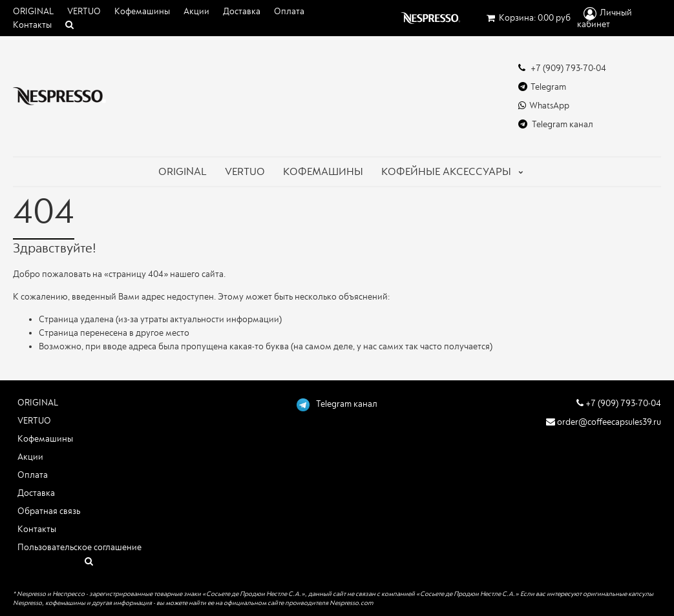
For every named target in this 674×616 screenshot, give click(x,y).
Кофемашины (142, 12)
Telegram (542, 87)
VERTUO (84, 12)
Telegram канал (556, 124)
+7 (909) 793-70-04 (562, 68)
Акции (196, 12)
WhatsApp (544, 106)
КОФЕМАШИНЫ (323, 172)
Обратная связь (49, 511)
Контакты (32, 25)
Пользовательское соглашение (79, 547)
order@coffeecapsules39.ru (604, 422)
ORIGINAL (33, 12)
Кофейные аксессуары (446, 172)
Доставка (242, 12)
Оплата (289, 12)
